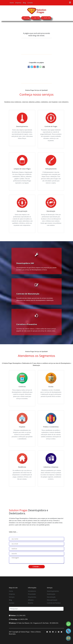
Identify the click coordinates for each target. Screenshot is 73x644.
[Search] (36, 609)
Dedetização (51, 594)
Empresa (18, 3)
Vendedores (32, 591)
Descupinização (52, 600)
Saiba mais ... (13, 532)
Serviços (12, 597)
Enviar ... (36, 567)
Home (12, 3)
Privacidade (32, 594)
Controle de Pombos (54, 603)
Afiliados (31, 600)
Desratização (51, 597)
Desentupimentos (53, 591)
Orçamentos (32, 597)
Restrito (31, 603)
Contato (30, 3)
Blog (24, 3)
